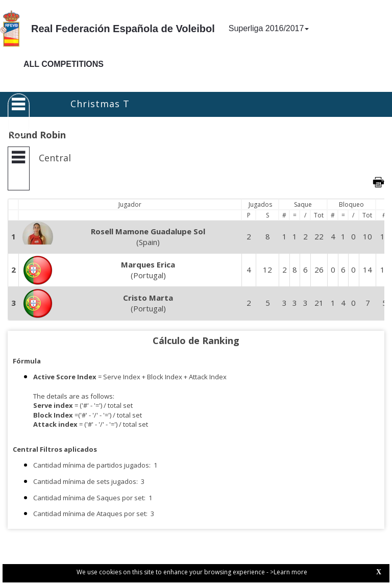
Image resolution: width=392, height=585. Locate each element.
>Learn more (289, 572)
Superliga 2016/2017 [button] (269, 28)
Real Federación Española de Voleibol (123, 29)
